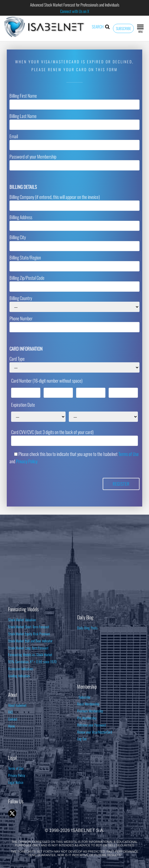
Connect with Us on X (75, 11)
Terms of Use (129, 454)
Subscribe (123, 28)
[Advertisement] (74, 561)
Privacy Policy (27, 461)
